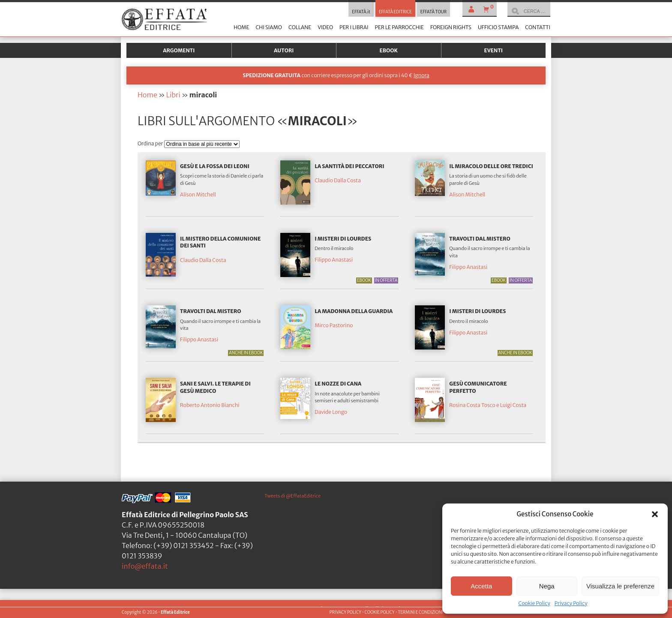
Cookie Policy (534, 603)
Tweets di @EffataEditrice (292, 496)
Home (241, 27)
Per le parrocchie (399, 27)
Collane (300, 27)
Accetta (481, 586)
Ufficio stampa (498, 27)
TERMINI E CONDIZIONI (420, 612)
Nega (547, 586)
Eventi (493, 50)
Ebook (389, 50)
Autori (284, 50)
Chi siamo (268, 27)
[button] (655, 514)
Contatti (538, 27)
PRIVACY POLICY (345, 612)
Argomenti (179, 50)
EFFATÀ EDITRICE (395, 12)
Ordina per (151, 143)
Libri (173, 95)
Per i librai (354, 27)
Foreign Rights (451, 27)
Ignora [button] (421, 75)
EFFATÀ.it (361, 12)
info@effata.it (145, 566)
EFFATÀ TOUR (433, 12)
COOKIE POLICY (379, 612)
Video (325, 27)
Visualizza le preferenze (620, 586)
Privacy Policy (571, 603)
